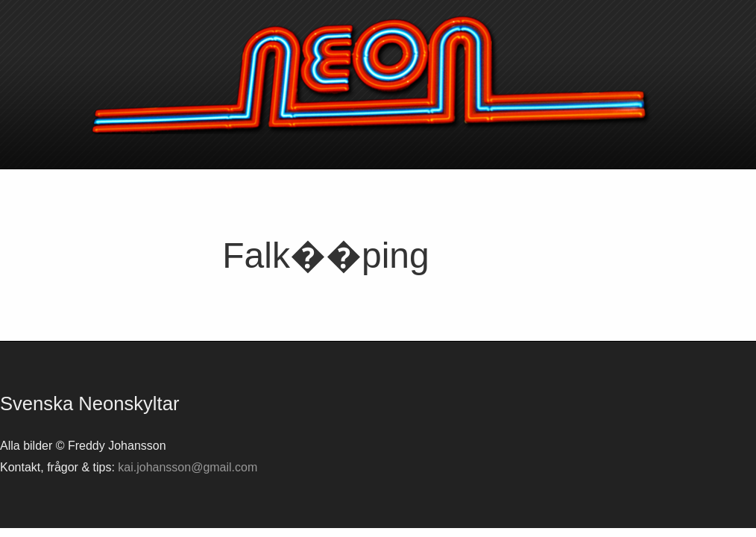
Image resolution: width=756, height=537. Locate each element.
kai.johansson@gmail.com (188, 467)
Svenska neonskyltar (378, 75)
